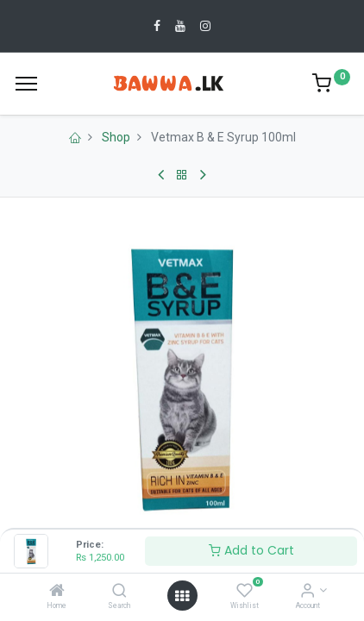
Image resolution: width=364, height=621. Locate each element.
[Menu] (26, 84)
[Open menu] (182, 596)
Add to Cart (251, 550)
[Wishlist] (245, 592)
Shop (116, 137)
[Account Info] (308, 592)
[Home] (57, 592)
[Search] (119, 592)
